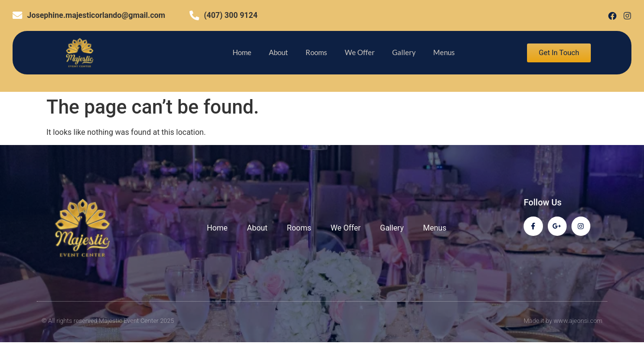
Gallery (404, 52)
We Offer (360, 52)
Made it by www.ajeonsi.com (563, 321)
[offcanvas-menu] (611, 53)
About (278, 52)
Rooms (316, 52)
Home (242, 52)
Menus (444, 52)
